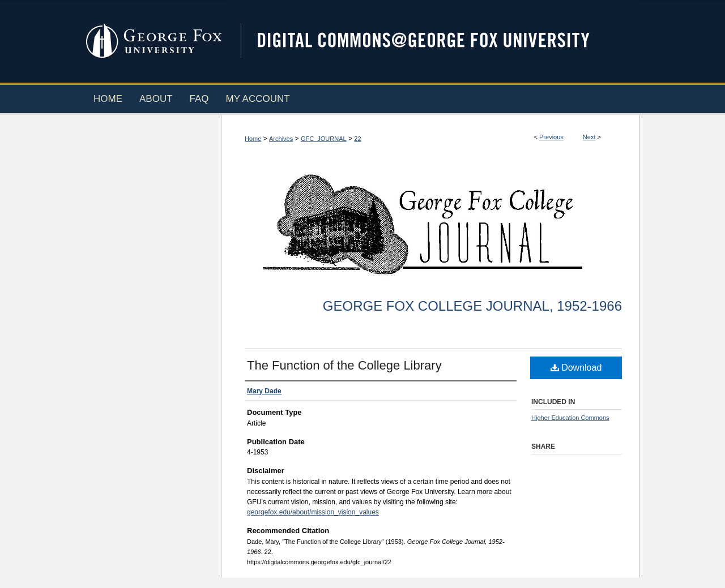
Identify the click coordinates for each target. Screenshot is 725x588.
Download (576, 368)
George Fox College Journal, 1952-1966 (472, 306)
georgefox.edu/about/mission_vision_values (313, 512)
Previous (551, 137)
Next (589, 137)
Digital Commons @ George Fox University (433, 41)
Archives (281, 139)
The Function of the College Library (344, 365)
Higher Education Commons (570, 418)
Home (253, 139)
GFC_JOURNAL (324, 139)
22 (357, 139)
